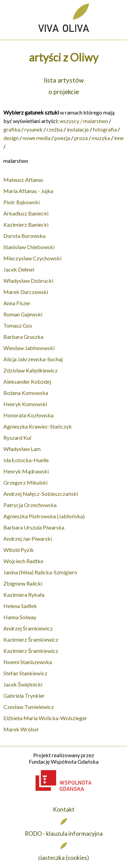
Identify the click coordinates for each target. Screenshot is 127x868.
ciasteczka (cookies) (63, 858)
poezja (62, 138)
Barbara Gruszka (23, 337)
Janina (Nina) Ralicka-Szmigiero (40, 572)
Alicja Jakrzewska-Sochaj (33, 359)
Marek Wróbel (21, 729)
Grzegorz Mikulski (25, 482)
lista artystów (64, 80)
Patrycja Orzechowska (30, 505)
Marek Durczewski (26, 292)
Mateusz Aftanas (23, 180)
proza (81, 138)
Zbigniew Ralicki (23, 583)
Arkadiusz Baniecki (26, 213)
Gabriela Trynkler (24, 696)
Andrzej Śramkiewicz (28, 628)
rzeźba (55, 129)
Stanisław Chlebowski (29, 247)
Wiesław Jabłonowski (29, 348)
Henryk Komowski (25, 404)
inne (119, 138)
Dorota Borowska (24, 236)
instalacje (78, 129)
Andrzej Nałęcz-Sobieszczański (41, 494)
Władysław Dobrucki (28, 281)
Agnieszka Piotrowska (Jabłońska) (44, 516)
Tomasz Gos (18, 325)
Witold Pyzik (19, 550)
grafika (12, 129)
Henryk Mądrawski (26, 471)
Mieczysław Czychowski (32, 258)
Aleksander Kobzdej (27, 381)
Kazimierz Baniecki (26, 224)
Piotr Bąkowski (22, 202)
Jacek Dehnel (19, 269)
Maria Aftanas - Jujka (28, 191)
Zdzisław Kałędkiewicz (30, 370)
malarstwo (96, 121)
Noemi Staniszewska (28, 662)
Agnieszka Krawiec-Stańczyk (38, 426)
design (11, 138)
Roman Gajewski (23, 314)
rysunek (34, 129)
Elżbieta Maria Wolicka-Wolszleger (45, 718)
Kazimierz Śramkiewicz (31, 639)
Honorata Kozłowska (28, 415)
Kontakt (64, 809)
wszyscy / (71, 121)
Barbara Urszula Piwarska (34, 527)
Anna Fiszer (17, 303)
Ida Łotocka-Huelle (26, 460)
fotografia (105, 129)
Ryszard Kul (17, 438)
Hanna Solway (20, 617)
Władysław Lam (22, 449)
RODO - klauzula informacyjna (64, 834)
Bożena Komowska (26, 393)
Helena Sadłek (20, 606)
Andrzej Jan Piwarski (28, 539)
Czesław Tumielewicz (29, 707)
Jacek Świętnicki (23, 684)
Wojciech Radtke (23, 561)
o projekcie (64, 92)
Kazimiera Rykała (24, 595)
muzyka (101, 138)
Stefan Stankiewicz (25, 673)
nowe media (37, 138)
